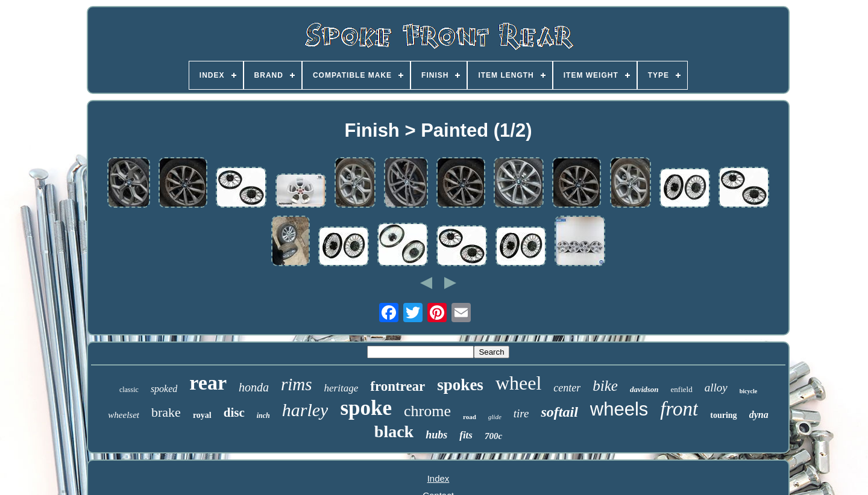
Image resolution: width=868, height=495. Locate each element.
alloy (716, 388)
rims (297, 384)
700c (493, 436)
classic (129, 390)
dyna (759, 415)
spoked (164, 389)
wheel (518, 383)
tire (521, 413)
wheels (619, 409)
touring (723, 415)
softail (559, 412)
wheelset (124, 415)
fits (466, 435)
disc (234, 412)
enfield (682, 389)
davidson (644, 389)
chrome (427, 411)
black (394, 431)
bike (605, 386)
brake (166, 412)
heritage (341, 388)
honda (254, 387)
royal (202, 415)
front (679, 409)
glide (495, 417)
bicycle (748, 391)
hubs (436, 435)
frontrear (398, 386)
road (470, 417)
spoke (366, 408)
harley (305, 410)
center (567, 388)
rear (208, 383)
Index (439, 478)
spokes (460, 385)
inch (263, 416)
